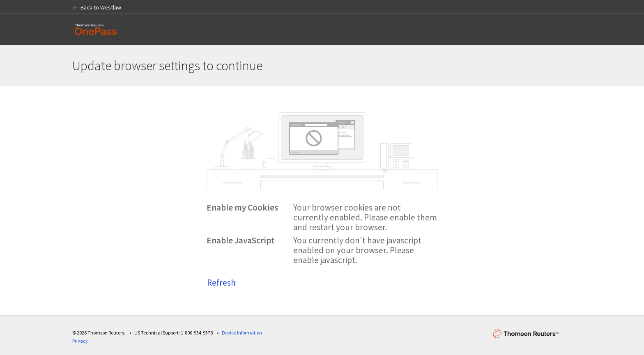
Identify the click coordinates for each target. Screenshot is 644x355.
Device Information (242, 333)
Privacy (80, 341)
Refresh (221, 283)
